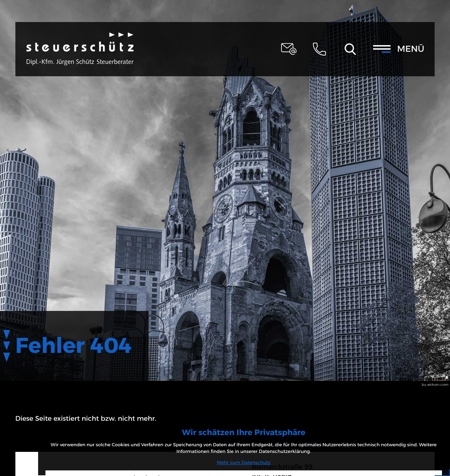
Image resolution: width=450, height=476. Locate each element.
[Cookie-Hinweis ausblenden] (391, 451)
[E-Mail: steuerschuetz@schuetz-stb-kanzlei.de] (289, 49)
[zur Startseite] (80, 49)
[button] (320, 49)
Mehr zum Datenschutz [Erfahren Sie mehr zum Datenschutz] (390, 432)
